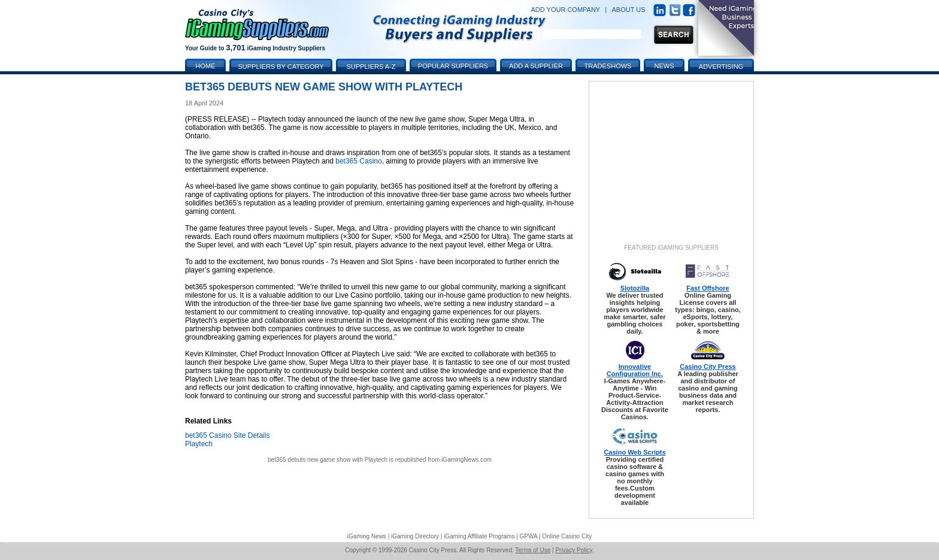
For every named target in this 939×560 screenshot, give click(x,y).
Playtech (199, 444)
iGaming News (367, 536)
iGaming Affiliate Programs (479, 536)
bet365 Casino (358, 161)
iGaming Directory (415, 536)
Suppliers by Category (281, 66)
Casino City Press (708, 367)
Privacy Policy (574, 550)
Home (206, 66)
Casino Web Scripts (634, 452)
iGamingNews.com (467, 460)
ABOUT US (629, 10)
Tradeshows (608, 66)
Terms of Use (533, 550)
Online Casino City (567, 536)
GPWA (529, 536)
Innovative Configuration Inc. (635, 370)
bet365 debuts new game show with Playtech (328, 460)
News (664, 66)
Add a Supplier (536, 66)
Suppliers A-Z (371, 66)
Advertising (721, 66)
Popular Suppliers (453, 66)
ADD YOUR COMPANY (565, 10)
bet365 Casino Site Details (227, 435)
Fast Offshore (708, 288)
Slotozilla (635, 288)
